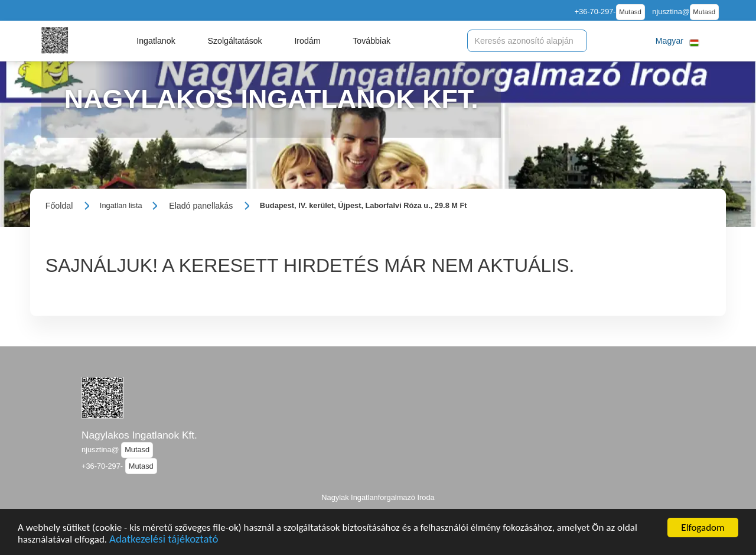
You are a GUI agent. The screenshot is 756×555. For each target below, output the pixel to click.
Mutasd (630, 12)
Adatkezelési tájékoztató (164, 541)
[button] (156, 41)
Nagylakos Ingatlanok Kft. (139, 435)
